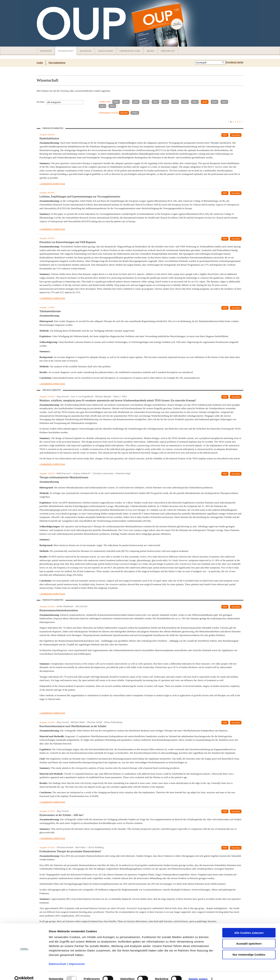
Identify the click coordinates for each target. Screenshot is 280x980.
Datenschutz (58, 958)
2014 (224, 102)
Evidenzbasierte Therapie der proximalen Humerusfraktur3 (70, 851)
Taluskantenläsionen (50, 311)
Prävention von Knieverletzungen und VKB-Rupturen (68, 242)
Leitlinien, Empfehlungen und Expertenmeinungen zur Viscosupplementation (80, 197)
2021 (155, 102)
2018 (185, 102)
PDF (225, 135)
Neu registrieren (57, 62)
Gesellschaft (105, 51)
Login (40, 62)
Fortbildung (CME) (130, 51)
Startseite (46, 51)
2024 (126, 102)
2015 (214, 102)
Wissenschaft (66, 51)
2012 (112, 106)
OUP (41, 23)
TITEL (135, 113)
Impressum (77, 958)
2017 (195, 102)
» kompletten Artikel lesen (52, 184)
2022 (146, 102)
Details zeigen (198, 973)
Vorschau (236, 135)
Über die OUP (168, 51)
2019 (175, 102)
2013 (102, 106)
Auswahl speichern (249, 937)
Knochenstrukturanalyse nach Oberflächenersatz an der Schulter (73, 726)
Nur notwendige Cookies (249, 948)
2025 (116, 102)
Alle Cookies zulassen (249, 926)
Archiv (150, 51)
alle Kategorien (54, 102)
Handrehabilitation (49, 138)
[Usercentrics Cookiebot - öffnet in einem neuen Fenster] (24, 973)
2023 (136, 102)
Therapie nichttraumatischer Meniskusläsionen (64, 477)
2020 (165, 102)
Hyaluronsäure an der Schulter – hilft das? (61, 815)
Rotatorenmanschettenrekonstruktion (59, 610)
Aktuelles (86, 51)
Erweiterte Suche (234, 62)
